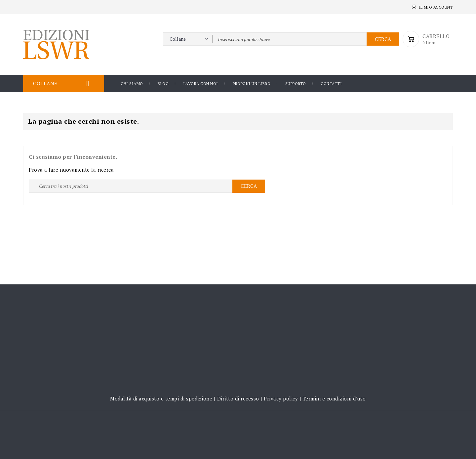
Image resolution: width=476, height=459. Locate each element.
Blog (163, 83)
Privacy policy (281, 398)
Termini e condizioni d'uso (334, 398)
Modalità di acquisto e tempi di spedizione (161, 398)
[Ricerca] (147, 186)
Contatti (331, 83)
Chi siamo (132, 83)
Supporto (296, 83)
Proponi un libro (252, 83)
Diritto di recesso (238, 398)
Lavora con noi (201, 83)
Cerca (383, 39)
